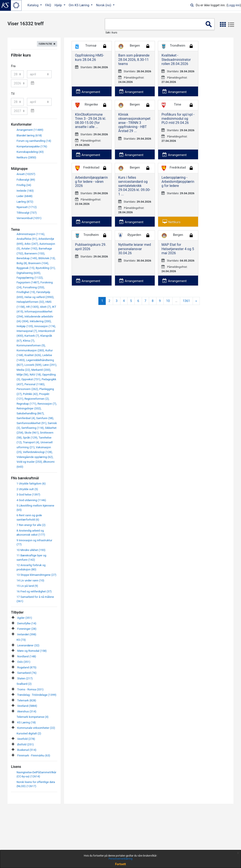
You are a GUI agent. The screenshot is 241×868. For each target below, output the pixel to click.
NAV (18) (35, 375)
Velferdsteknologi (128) (37, 452)
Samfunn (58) (45, 418)
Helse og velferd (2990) (39, 297)
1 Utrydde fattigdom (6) (31, 484)
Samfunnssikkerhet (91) (32, 423)
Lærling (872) (25, 202)
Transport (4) (31, 442)
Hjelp (59, 5)
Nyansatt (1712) (27, 207)
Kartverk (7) (32, 336)
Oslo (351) (24, 662)
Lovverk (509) (33, 365)
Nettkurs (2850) (26, 157)
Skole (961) (32, 433)
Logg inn (234, 5)
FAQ (48, 5)
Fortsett (121, 864)
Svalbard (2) (24, 684)
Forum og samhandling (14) (34, 141)
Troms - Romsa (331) (30, 689)
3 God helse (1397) (28, 495)
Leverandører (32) (28, 645)
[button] (223, 25)
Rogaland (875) (27, 667)
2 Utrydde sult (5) (27, 489)
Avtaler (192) (29, 249)
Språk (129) (30, 438)
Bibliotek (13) (47, 258)
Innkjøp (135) (25, 326)
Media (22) (23, 370)
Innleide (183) (25, 191)
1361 (186, 301)
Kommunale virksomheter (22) (36, 728)
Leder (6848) (25, 196)
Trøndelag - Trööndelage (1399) (37, 695)
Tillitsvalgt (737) (27, 213)
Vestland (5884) (27, 706)
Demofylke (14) (27, 623)
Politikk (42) (30, 394)
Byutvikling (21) (45, 268)
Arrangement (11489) (30, 130)
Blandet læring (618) (29, 135)
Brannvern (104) (38, 263)
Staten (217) (25, 678)
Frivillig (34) (24, 185)
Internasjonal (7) (27, 331)
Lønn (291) (50, 365)
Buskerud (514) (27, 750)
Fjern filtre (46, 44)
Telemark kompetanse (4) (33, 717)
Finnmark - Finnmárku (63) (34, 755)
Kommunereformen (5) (31, 345)
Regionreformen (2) (36, 399)
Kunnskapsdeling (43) (30, 152)
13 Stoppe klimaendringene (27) (36, 575)
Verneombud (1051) (29, 218)
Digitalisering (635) (28, 273)
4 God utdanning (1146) (31, 500)
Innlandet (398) (27, 634)
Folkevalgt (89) (26, 180)
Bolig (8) (22, 263)
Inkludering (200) (40, 321)
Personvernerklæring (120, 859)
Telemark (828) (27, 700)
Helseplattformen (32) (30, 302)
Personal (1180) (34, 384)
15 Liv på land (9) (27, 586)
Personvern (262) (27, 389)
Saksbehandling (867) (30, 413)
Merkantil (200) (41, 370)
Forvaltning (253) (34, 287)
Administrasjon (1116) (31, 234)
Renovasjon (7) (47, 404)
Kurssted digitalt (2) (29, 733)
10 (168, 301)
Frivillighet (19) (26, 292)
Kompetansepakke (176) (32, 146)
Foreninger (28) (27, 629)
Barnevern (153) (34, 253)
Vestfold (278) (26, 739)
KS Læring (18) (27, 722)
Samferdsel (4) (26, 418)
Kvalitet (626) (33, 355)
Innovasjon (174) (45, 326)
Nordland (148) (27, 656)
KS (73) (21, 640)
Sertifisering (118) (33, 428)
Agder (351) (25, 618)
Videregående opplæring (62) (35, 457)
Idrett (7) (45, 307)
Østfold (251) (25, 744)
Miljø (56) (23, 375)
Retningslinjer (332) (29, 408)
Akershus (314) (27, 711)
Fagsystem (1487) (28, 282)
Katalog (33, 5)
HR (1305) (32, 307)
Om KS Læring (80, 5)
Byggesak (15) (26, 268)
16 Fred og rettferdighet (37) (34, 591)
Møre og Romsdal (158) (32, 651)
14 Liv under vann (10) (30, 580)
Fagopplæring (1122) (30, 278)
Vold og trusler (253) (29, 462)
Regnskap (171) (26, 404)
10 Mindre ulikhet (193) (31, 550)
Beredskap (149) (27, 258)
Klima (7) (28, 341)
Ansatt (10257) (26, 174)
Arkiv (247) (31, 244)
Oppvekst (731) (31, 379)
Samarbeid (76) (27, 673)
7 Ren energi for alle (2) (31, 525)
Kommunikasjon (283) (30, 350)
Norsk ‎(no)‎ (104, 5)
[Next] (196, 301)
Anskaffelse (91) (27, 239)
